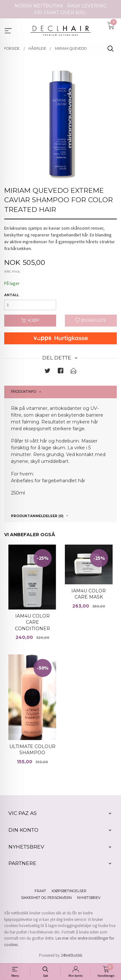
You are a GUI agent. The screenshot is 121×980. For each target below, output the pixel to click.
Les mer (62, 938)
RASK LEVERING (87, 6)
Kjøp (30, 320)
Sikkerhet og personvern (46, 898)
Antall (11, 295)
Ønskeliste (91, 320)
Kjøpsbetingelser (69, 891)
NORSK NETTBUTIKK (39, 6)
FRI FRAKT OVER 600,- (61, 13)
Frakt (40, 891)
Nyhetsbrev (89, 898)
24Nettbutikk (71, 955)
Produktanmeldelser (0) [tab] (37, 516)
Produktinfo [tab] (24, 392)
